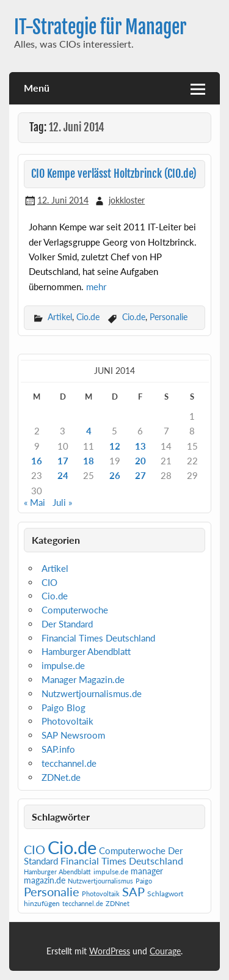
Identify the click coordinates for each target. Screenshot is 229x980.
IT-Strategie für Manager (100, 27)
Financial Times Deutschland (98, 638)
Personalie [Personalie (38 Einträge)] (52, 891)
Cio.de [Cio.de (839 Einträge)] (72, 847)
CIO (49, 582)
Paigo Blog (64, 708)
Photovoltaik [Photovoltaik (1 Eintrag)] (101, 894)
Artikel (60, 317)
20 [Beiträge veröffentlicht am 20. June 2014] (140, 461)
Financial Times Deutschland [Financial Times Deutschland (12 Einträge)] (122, 861)
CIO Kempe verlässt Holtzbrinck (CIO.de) (114, 174)
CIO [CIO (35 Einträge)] (35, 850)
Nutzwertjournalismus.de (92, 693)
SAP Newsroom (73, 735)
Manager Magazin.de (83, 679)
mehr (96, 287)
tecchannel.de (69, 763)
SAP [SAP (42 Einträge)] (133, 891)
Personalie (169, 317)
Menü (37, 88)
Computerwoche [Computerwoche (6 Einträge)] (132, 851)
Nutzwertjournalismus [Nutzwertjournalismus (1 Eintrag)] (100, 881)
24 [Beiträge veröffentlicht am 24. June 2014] (63, 475)
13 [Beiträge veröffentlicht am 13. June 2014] (140, 446)
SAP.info (58, 749)
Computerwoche (75, 610)
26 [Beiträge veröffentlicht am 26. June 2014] (115, 475)
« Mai (35, 502)
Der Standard (67, 624)
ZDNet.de (61, 777)
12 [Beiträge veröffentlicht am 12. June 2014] (115, 446)
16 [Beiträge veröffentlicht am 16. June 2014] (37, 461)
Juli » (62, 502)
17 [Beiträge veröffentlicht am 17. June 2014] (63, 461)
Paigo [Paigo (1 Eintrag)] (144, 881)
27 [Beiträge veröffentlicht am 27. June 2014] (140, 475)
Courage (165, 951)
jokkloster (127, 200)
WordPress (110, 951)
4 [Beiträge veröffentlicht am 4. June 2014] (89, 431)
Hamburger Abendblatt (86, 651)
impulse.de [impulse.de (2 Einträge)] (111, 872)
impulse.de (63, 665)
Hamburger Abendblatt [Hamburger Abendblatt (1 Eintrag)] (57, 872)
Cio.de (88, 317)
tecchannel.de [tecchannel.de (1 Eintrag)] (83, 903)
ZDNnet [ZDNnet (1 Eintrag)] (118, 903)
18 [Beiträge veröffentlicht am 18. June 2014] (89, 461)
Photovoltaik (67, 721)
